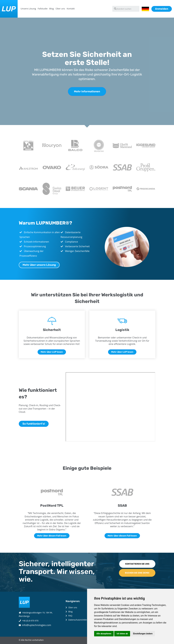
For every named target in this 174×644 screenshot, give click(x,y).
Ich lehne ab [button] (122, 634)
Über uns (60, 9)
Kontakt (71, 9)
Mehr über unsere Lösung (39, 265)
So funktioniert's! (34, 424)
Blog (52, 9)
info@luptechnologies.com (37, 625)
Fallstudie (43, 9)
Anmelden (162, 9)
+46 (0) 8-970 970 (30, 621)
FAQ (70, 616)
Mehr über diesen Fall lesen (52, 536)
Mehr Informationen (87, 91)
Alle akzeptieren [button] (104, 634)
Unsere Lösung (28, 9)
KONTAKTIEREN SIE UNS (137, 564)
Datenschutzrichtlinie (78, 620)
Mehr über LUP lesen (52, 352)
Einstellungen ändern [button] (143, 634)
